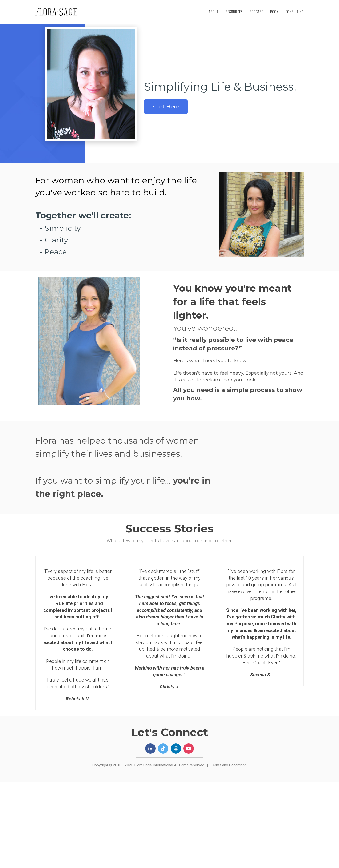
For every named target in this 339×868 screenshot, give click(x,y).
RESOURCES (234, 12)
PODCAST (256, 12)
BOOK (274, 12)
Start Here (166, 107)
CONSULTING (295, 12)
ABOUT (214, 12)
